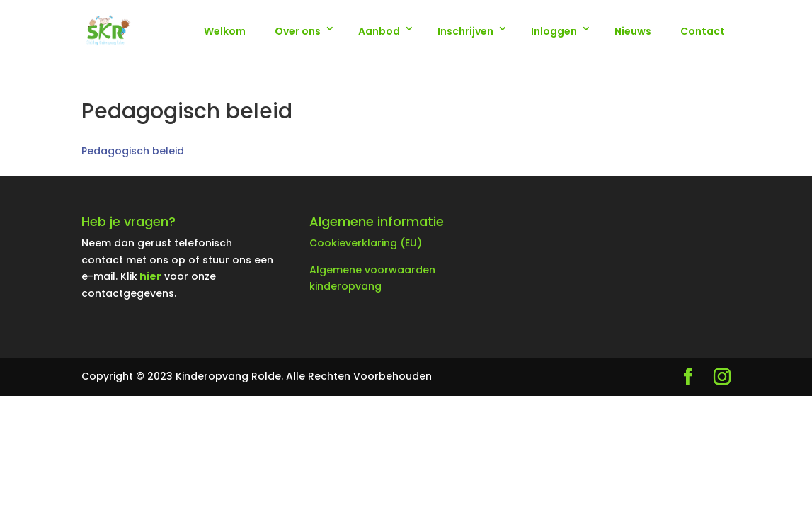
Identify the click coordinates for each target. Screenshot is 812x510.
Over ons (298, 31)
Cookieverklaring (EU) (366, 243)
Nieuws (633, 31)
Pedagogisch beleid (133, 151)
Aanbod (379, 31)
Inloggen (554, 31)
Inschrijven (465, 31)
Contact (703, 31)
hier (150, 276)
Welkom (225, 31)
